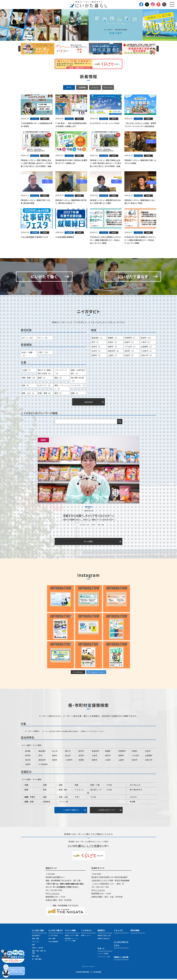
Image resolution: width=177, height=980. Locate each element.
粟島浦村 (41, 752)
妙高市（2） (130, 356)
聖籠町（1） (113, 339)
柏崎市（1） (97, 356)
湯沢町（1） (130, 352)
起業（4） (26, 387)
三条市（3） (146, 343)
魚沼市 (26, 761)
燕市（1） (96, 343)
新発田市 (94, 752)
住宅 (25, 791)
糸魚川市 (147, 761)
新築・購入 (62, 791)
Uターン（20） (28, 339)
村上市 (53, 752)
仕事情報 (82, 87)
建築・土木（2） (28, 394)
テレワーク (35, 943)
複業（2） (75, 394)
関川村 (66, 752)
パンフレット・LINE (104, 958)
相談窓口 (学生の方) (104, 940)
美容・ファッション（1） (62, 388)
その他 (108, 786)
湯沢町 (53, 761)
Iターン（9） (43, 339)
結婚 (43, 798)
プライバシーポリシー (88, 968)
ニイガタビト (87, 931)
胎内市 (80, 752)
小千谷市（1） (130, 348)
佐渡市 (26, 765)
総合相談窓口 (36, 936)
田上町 (66, 757)
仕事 (25, 786)
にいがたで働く (38, 931)
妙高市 (133, 761)
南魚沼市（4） (114, 352)
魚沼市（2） (97, 352)
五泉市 (146, 752)
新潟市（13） (147, 339)
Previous (33, 25)
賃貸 (43, 791)
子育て (76, 798)
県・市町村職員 (37, 960)
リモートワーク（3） (61, 373)
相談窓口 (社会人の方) (104, 936)
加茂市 (80, 757)
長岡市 (120, 757)
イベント (95, 87)
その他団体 (42, 765)
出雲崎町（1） (147, 348)
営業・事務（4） (45, 394)
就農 (75, 786)
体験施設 (45, 803)
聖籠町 (106, 752)
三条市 (93, 757)
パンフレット (134, 786)
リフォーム (78, 791)
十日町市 (67, 761)
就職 (43, 786)
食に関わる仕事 (85, 526)
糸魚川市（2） (147, 356)
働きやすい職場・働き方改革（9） (45, 373)
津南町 (80, 761)
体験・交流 (28, 803)
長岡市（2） (113, 348)
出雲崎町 (147, 757)
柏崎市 (93, 761)
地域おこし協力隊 (37, 949)
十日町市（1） (147, 352)
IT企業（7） (27, 371)
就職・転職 (101, 526)
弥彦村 (53, 757)
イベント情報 (70, 931)
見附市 (106, 757)
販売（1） (59, 394)
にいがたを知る (53, 936)
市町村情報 (135, 931)
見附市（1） (97, 348)
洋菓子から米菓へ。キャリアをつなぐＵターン (88, 517)
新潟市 (93, 526)
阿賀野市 (121, 752)
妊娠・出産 (62, 798)
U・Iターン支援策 (103, 955)
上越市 (120, 761)
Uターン (76, 526)
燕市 (39, 757)
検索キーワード (86, 936)
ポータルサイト (135, 791)
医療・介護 (94, 786)
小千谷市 (134, 757)
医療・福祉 (35, 957)
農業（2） (42, 379)
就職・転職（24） (29, 379)
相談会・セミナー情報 (72, 936)
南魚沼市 (41, 761)
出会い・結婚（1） (27, 355)
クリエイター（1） (79, 387)
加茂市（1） (130, 343)
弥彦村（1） (113, 343)
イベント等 (62, 803)
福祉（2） (59, 379)
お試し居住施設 (53, 943)
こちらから (55, 895)
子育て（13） (44, 353)
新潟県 (26, 752)
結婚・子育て (29, 798)
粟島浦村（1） (97, 339)
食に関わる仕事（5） (77, 381)
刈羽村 (106, 761)
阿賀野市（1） (130, 339)
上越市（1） (113, 356)
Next (144, 25)
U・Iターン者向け (31, 732)
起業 (59, 786)
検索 (120, 423)
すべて (69, 87)
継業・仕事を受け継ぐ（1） (78, 373)
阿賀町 (133, 752)
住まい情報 (52, 940)
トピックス (108, 87)
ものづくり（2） (45, 387)
